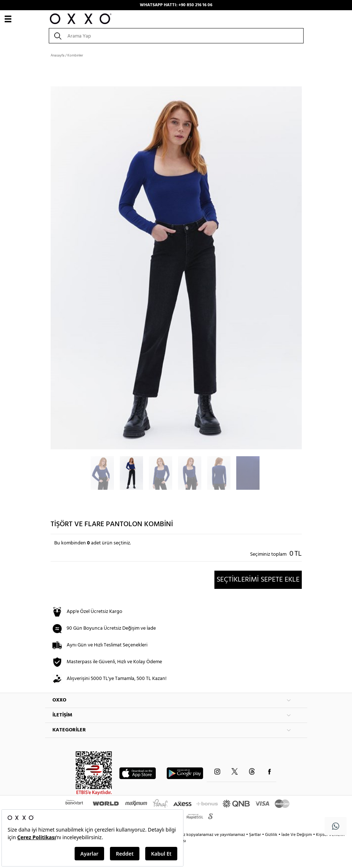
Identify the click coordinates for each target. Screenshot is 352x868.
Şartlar (256, 835)
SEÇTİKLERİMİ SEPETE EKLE (258, 580)
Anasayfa (58, 55)
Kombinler (75, 55)
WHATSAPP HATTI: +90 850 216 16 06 (176, 5)
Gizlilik (272, 835)
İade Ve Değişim (297, 835)
